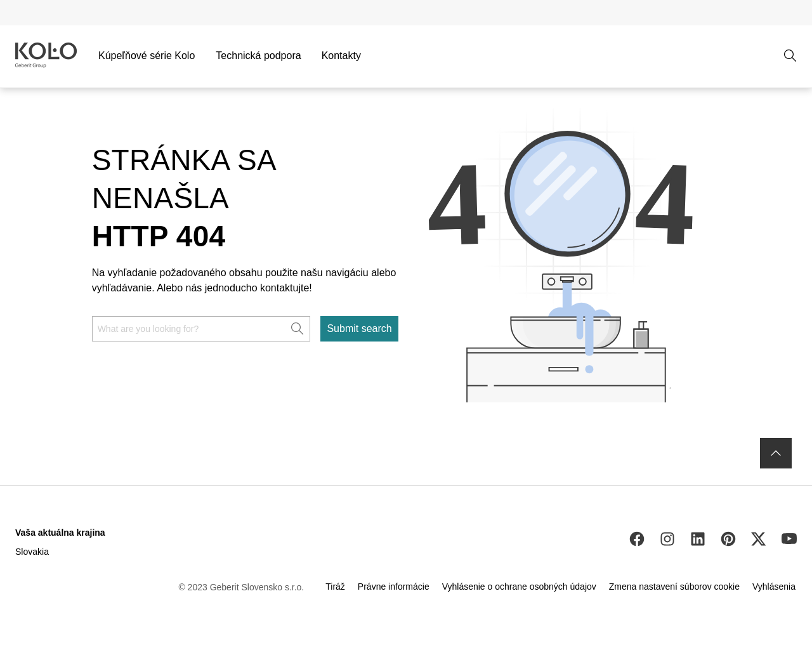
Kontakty (341, 56)
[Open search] (790, 56)
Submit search (359, 328)
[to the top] (776, 453)
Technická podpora (258, 56)
